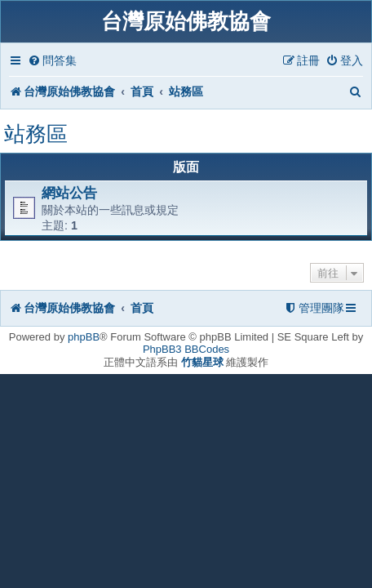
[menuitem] (52, 61)
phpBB (84, 337)
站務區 (36, 134)
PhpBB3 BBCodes (186, 349)
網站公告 (69, 193)
